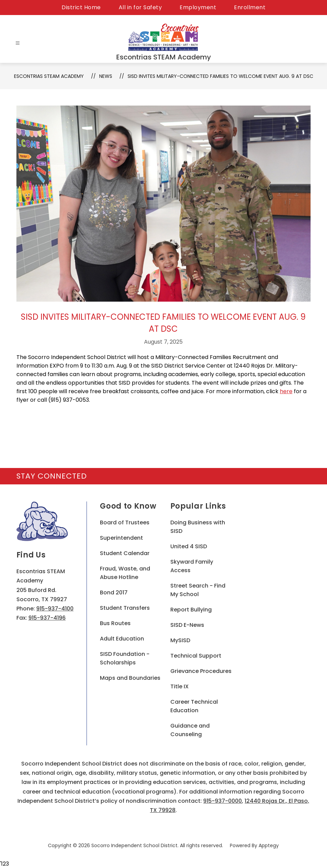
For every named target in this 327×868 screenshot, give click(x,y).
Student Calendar (125, 553)
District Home (81, 7)
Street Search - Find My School (198, 590)
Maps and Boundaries (130, 678)
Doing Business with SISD (198, 527)
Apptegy (269, 845)
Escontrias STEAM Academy (49, 76)
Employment (198, 7)
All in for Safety (140, 7)
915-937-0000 (223, 801)
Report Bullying (191, 610)
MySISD (180, 640)
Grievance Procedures (201, 671)
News (106, 76)
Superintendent (121, 538)
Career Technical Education (194, 706)
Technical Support (196, 656)
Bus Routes (115, 623)
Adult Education (122, 639)
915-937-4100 (55, 609)
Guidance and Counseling (190, 730)
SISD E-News (187, 625)
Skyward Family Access (192, 566)
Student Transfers (125, 608)
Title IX (180, 686)
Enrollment (250, 7)
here (286, 391)
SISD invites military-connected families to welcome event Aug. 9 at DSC (220, 76)
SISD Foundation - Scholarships (125, 658)
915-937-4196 (47, 618)
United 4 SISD (189, 546)
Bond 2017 (114, 593)
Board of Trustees (125, 522)
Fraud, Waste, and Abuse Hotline (125, 573)
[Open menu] (18, 43)
